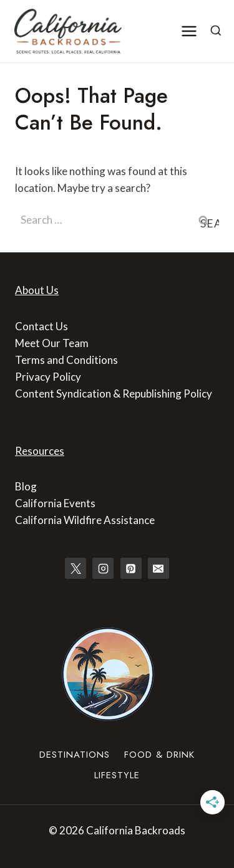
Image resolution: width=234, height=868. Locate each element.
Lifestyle (117, 775)
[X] (76, 568)
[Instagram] (103, 568)
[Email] (158, 568)
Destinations (75, 755)
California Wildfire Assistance (85, 520)
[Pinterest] (131, 568)
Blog (26, 486)
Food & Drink (159, 755)
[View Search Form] (216, 31)
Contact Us (41, 326)
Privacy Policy (48, 377)
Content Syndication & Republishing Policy (114, 393)
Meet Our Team (52, 343)
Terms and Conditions (66, 360)
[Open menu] (189, 31)
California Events (55, 503)
